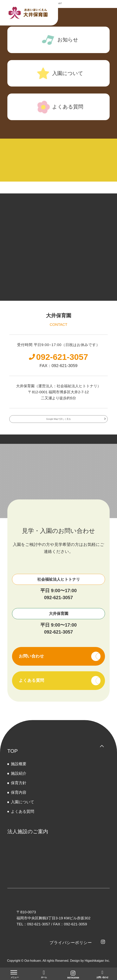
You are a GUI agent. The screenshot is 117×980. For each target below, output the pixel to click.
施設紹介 (19, 778)
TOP (13, 756)
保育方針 (19, 788)
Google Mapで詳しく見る (58, 423)
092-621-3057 (58, 602)
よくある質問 (23, 816)
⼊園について (23, 807)
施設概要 (19, 769)
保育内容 (19, 797)
